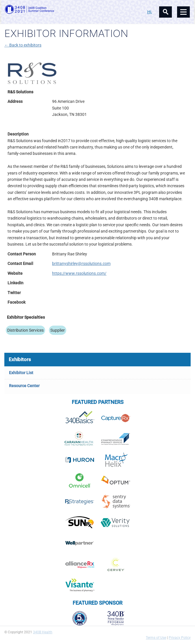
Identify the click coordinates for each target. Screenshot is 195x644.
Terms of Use (156, 638)
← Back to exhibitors (23, 45)
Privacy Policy (180, 638)
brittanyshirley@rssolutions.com (81, 263)
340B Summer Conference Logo (51, 9)
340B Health (43, 632)
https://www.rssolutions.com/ (79, 273)
